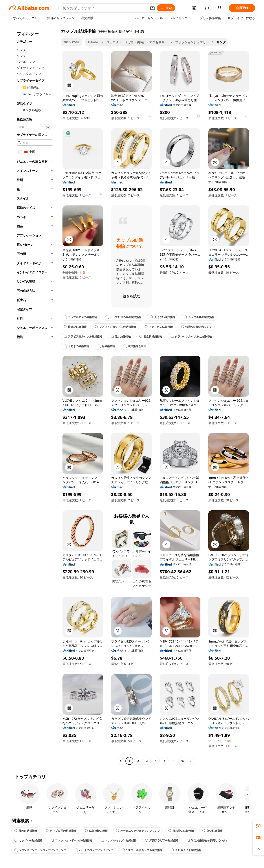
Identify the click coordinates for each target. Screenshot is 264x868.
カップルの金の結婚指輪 (80, 317)
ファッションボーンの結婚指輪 (71, 840)
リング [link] (221, 42)
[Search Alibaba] (105, 8)
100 (182, 761)
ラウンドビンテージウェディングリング (40, 850)
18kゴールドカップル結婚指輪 (142, 850)
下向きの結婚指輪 (76, 346)
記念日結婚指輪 (151, 336)
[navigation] (33, 396)
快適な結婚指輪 (75, 327)
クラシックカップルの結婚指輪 (191, 336)
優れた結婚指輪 (26, 831)
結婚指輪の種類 (96, 831)
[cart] (207, 8)
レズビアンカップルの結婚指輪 (115, 327)
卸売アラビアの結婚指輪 (162, 840)
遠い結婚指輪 (121, 336)
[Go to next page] (191, 761)
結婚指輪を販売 (135, 346)
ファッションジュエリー (192, 42)
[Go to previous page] (121, 761)
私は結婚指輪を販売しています (207, 840)
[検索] (166, 8)
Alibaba (93, 42)
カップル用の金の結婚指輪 (123, 317)
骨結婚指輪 (106, 346)
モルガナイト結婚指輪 (186, 850)
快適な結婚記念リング (196, 327)
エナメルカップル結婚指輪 (119, 840)
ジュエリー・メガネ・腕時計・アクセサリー (137, 42)
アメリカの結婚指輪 (159, 327)
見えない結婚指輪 (163, 317)
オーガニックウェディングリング (138, 831)
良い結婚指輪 (212, 831)
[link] (258, 826)
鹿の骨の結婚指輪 (181, 831)
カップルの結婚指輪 (28, 840)
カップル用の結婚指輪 (61, 831)
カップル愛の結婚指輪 (199, 317)
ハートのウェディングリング (94, 850)
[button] (152, 8)
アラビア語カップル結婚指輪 (83, 336)
